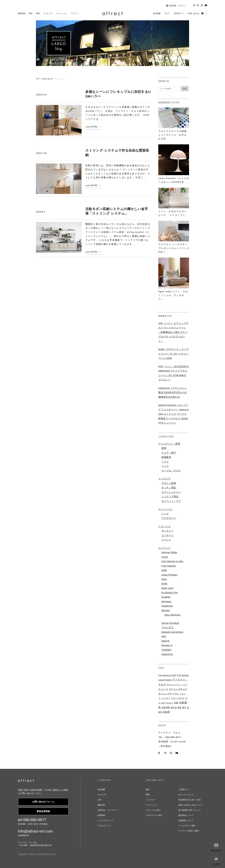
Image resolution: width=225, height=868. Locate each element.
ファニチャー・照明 (169, 444)
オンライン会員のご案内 (189, 831)
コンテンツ (164, 548)
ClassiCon (167, 654)
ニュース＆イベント (106, 820)
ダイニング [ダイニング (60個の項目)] (163, 689)
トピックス (164, 526)
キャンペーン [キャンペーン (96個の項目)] (174, 685)
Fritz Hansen (169, 566)
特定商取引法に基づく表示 (190, 800)
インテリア (164, 479)
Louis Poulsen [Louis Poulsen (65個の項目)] (165, 680)
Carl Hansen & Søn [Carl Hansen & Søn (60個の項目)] (167, 675)
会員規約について (186, 820)
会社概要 (101, 789)
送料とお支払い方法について (190, 805)
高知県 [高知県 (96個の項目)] (166, 712)
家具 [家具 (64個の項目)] (180, 708)
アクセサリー (169, 518)
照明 (164, 448)
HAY (164, 636)
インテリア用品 (170, 496)
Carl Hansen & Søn (172, 561)
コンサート (167, 535)
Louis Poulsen (169, 575)
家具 (148, 789)
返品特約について (186, 815)
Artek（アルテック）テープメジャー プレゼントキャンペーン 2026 (174, 354)
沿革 (99, 800)
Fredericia (167, 606)
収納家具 (166, 457)
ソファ (165, 462)
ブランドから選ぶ (153, 810)
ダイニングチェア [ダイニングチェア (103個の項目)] (178, 689)
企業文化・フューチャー (108, 810)
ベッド (165, 466)
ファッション (166, 509)
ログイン (182, 6)
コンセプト (102, 795)
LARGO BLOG (47, 79)
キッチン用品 (169, 488)
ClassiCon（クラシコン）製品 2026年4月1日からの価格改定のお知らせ (173, 392)
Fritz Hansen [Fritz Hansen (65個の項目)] (183, 675)
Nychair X (167, 645)
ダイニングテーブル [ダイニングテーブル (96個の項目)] (169, 694)
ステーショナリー (171, 492)
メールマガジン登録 (187, 826)
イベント (166, 540)
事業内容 (101, 805)
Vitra (164, 579)
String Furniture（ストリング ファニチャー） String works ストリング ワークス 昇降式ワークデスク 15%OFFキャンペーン (173, 414)
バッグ (165, 514)
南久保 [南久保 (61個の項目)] (174, 708)
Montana (166, 601)
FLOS (165, 557)
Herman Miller (169, 552)
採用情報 (101, 815)
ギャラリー (167, 531)
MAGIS (165, 641)
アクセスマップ (104, 826)
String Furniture (170, 623)
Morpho (166, 610)
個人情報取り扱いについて (190, 810)
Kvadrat (166, 597)
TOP (38, 79)
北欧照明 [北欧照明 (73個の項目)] (166, 708)
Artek (164, 584)
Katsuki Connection (172, 632)
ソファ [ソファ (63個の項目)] (184, 685)
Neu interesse (172, 615)
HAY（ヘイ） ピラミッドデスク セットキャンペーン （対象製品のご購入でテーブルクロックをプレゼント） (173, 332)
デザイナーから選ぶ (154, 815)
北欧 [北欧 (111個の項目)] (176, 703)
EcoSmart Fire (170, 593)
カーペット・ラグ (171, 501)
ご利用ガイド (184, 789)
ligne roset (167, 588)
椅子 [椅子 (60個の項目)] (184, 708)
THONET (167, 650)
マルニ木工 (167, 627)
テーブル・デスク (171, 471)
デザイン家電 (169, 483)
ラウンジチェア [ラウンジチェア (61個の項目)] (178, 698)
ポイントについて (186, 795)
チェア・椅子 (169, 453)
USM (164, 570)
